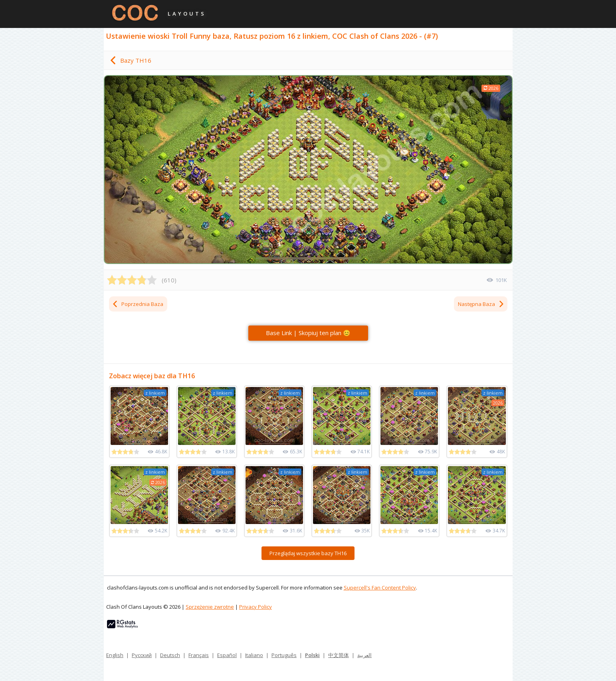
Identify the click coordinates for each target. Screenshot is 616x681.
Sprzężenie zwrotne (210, 607)
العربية (364, 655)
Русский (142, 655)
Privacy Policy (256, 607)
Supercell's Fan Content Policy (380, 588)
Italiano (254, 655)
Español (227, 655)
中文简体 (339, 655)
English (115, 655)
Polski (312, 655)
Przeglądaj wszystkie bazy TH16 (308, 553)
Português (284, 655)
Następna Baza (481, 304)
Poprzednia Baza (138, 304)
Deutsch (170, 655)
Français (199, 655)
